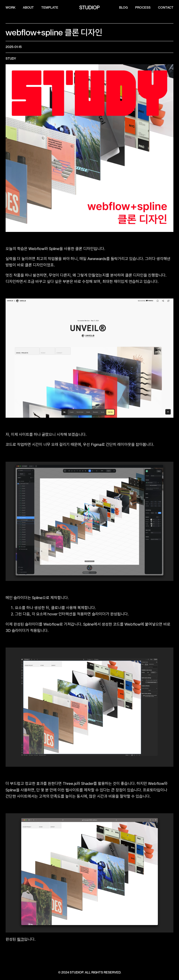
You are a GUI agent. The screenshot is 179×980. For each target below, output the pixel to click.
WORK (10, 7)
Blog (123, 7)
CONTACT (166, 7)
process (143, 7)
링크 (21, 939)
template (50, 7)
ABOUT (28, 7)
